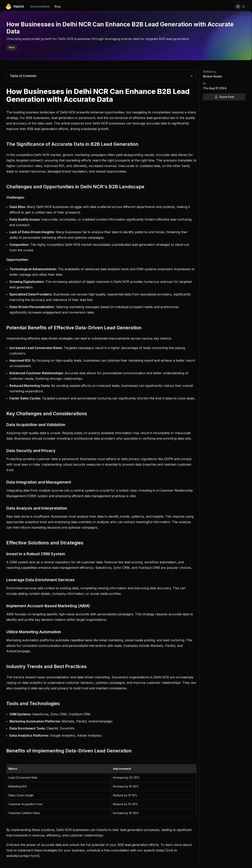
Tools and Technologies (33, 703)
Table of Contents (101, 76)
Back (12, 47)
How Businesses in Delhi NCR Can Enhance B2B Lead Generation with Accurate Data (98, 95)
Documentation (40, 6)
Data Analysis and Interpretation (37, 508)
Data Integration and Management (39, 482)
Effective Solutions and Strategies (45, 543)
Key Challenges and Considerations (47, 414)
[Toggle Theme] (241, 6)
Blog (57, 6)
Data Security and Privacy (31, 451)
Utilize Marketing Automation (34, 632)
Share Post (224, 97)
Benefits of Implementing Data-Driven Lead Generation (69, 751)
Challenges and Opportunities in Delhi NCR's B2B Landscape (75, 187)
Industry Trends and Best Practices (46, 666)
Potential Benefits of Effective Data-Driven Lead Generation (74, 328)
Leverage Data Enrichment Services (40, 580)
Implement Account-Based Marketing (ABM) (48, 606)
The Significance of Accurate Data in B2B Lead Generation (72, 144)
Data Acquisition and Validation (36, 425)
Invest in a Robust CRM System (36, 554)
